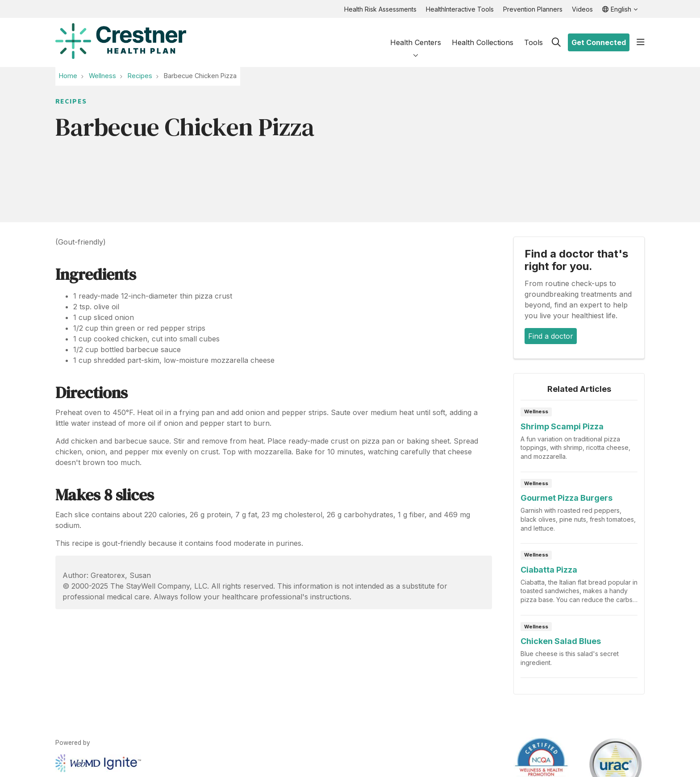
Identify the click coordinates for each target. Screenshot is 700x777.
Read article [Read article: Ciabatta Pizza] (579, 582)
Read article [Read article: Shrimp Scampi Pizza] (579, 438)
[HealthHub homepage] (121, 42)
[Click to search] (556, 42)
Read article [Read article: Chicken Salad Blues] (579, 649)
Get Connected (599, 42)
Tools (533, 35)
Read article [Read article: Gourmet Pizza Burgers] (579, 510)
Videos (582, 9)
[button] (641, 42)
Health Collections (483, 35)
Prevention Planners (533, 9)
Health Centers (416, 35)
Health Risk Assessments (380, 9)
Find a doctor (551, 336)
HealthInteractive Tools (460, 9)
